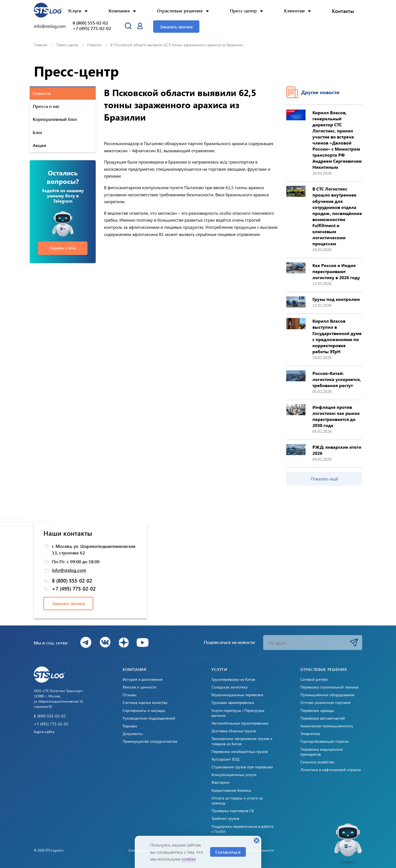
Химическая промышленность (327, 726)
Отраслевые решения (180, 11)
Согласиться (228, 852)
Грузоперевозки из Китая (233, 679)
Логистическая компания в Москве (27, 522)
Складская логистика (229, 687)
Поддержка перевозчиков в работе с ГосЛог (242, 829)
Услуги (75, 11)
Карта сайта (44, 732)
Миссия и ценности (140, 687)
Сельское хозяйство (317, 762)
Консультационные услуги (234, 775)
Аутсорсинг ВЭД (226, 759)
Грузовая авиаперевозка (233, 703)
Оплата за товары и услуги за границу (237, 801)
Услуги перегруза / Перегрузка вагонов (238, 713)
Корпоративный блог (55, 119)
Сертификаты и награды (144, 711)
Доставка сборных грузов (234, 731)
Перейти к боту (63, 248)
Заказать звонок (176, 27)
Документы (133, 734)
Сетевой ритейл (314, 679)
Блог (38, 132)
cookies (189, 859)
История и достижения (143, 679)
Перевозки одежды (317, 711)
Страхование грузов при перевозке (242, 767)
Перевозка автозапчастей (323, 718)
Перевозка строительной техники (329, 687)
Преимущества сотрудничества (150, 741)
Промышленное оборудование (327, 695)
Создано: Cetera (350, 850)
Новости (42, 93)
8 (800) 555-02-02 (90, 23)
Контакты (343, 11)
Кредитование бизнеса (231, 790)
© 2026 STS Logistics (49, 850)
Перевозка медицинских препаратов (322, 752)
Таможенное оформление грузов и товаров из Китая (242, 741)
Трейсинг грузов (225, 818)
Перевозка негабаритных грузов (240, 752)
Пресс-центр (243, 11)
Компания (119, 11)
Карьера (130, 726)
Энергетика (310, 734)
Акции (39, 145)
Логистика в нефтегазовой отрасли (331, 770)
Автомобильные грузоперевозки (240, 723)
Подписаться (354, 643)
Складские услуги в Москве (21, 526)
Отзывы (130, 695)
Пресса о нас (46, 106)
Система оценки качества (145, 703)
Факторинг (221, 782)
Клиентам (294, 11)
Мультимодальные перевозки (237, 695)
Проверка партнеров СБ (233, 811)
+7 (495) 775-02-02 (92, 28)
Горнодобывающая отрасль (324, 741)
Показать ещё (324, 479)
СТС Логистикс (11, 518)
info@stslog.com (50, 26)
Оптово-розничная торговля (325, 703)
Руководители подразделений (149, 718)
